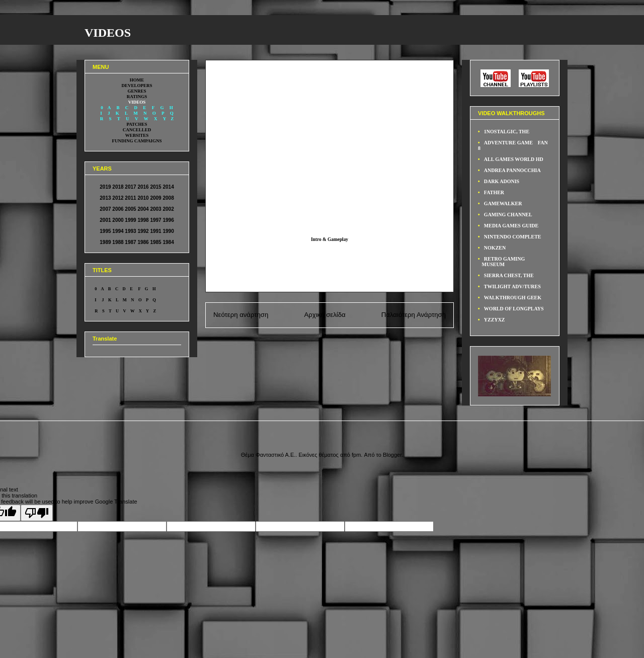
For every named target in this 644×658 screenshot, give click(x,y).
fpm (356, 455)
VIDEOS (108, 33)
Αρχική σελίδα (325, 315)
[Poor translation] (37, 513)
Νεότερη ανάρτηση (241, 315)
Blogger (392, 455)
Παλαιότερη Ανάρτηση (414, 315)
